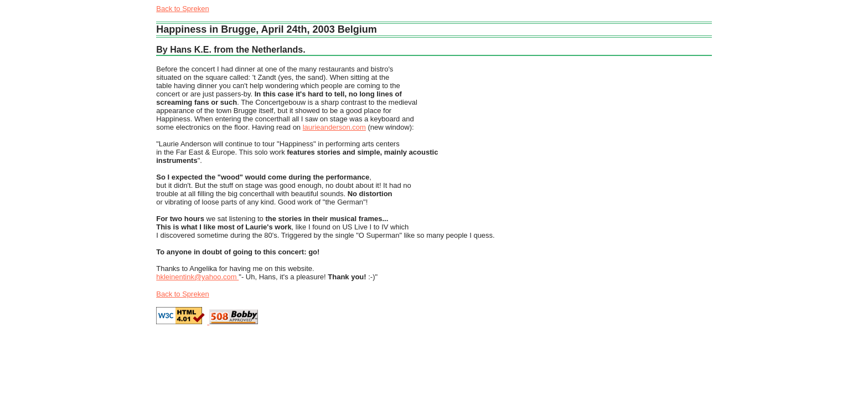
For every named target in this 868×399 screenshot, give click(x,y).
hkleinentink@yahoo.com (197, 277)
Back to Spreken (182, 9)
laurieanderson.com (334, 127)
